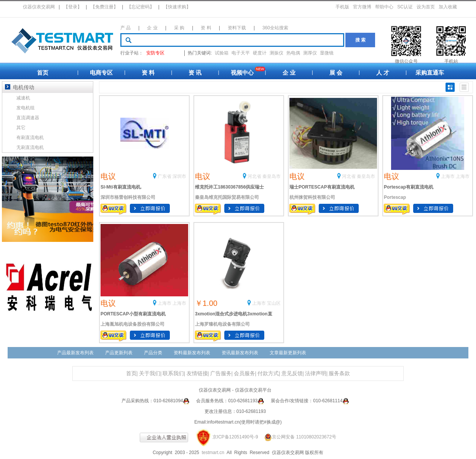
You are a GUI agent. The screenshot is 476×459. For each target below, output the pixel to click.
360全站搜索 (275, 28)
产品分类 (153, 353)
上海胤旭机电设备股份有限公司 (133, 324)
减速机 (23, 98)
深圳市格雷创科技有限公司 (128, 197)
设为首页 (426, 7)
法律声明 (316, 373)
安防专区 (155, 53)
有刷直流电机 (30, 138)
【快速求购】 (177, 7)
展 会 (336, 73)
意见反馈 (292, 373)
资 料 (206, 28)
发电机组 (26, 108)
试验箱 (222, 53)
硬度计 (260, 53)
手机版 (342, 7)
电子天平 (241, 53)
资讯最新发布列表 (240, 353)
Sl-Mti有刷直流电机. (121, 187)
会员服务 (244, 373)
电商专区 (101, 73)
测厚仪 (310, 53)
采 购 (179, 28)
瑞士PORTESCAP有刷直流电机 (322, 187)
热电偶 (293, 53)
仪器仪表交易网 (39, 7)
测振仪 (276, 53)
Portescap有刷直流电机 (409, 187)
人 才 (383, 73)
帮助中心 (384, 7)
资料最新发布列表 (192, 353)
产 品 (125, 28)
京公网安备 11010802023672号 (298, 437)
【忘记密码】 (141, 7)
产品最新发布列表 (75, 353)
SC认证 (405, 7)
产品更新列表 (119, 353)
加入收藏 (448, 7)
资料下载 (237, 28)
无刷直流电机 (30, 147)
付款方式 (268, 373)
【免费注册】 (104, 7)
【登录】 (73, 7)
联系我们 (173, 373)
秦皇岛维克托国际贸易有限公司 (227, 197)
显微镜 (327, 53)
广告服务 (221, 373)
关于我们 (150, 373)
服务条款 (339, 373)
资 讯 (195, 73)
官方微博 (362, 7)
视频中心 (242, 73)
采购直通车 (430, 73)
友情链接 (197, 373)
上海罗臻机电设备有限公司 (222, 324)
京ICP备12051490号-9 (235, 437)
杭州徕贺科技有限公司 (312, 197)
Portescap (395, 197)
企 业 (152, 28)
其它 (21, 128)
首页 (43, 73)
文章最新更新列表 (288, 353)
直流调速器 (28, 118)
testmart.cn (213, 453)
